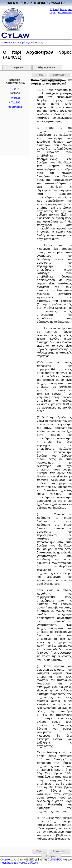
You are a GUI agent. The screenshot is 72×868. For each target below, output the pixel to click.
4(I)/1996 (15, 102)
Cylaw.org (6, 860)
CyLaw (54, 9)
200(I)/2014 (15, 107)
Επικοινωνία (65, 12)
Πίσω (40, 75)
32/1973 (15, 98)
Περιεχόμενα (17, 68)
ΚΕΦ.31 (15, 89)
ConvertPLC (55, 860)
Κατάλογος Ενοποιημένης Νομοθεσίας (22, 43)
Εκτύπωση (60, 75)
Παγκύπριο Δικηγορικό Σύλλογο (19, 863)
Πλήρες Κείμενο (47, 68)
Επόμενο (51, 856)
